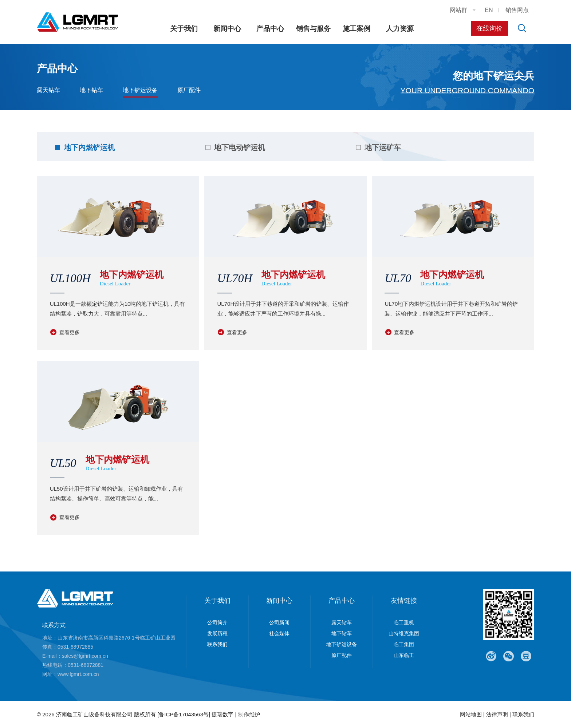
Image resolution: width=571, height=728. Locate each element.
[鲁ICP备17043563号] (184, 714)
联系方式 (54, 625)
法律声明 (497, 714)
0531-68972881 (86, 665)
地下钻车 (91, 90)
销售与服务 (313, 29)
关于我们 (184, 29)
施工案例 (357, 29)
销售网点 (517, 10)
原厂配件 (189, 90)
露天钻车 (48, 90)
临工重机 (404, 622)
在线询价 (489, 28)
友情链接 (404, 601)
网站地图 (471, 714)
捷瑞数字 (223, 714)
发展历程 (217, 633)
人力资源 (400, 29)
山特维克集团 (404, 633)
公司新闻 (279, 622)
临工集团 (404, 644)
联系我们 (217, 644)
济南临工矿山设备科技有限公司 (94, 714)
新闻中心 (227, 29)
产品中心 (270, 29)
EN (489, 10)
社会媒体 (279, 633)
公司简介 (217, 622)
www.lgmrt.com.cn (78, 674)
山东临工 (404, 655)
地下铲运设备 (140, 90)
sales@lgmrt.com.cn (85, 656)
